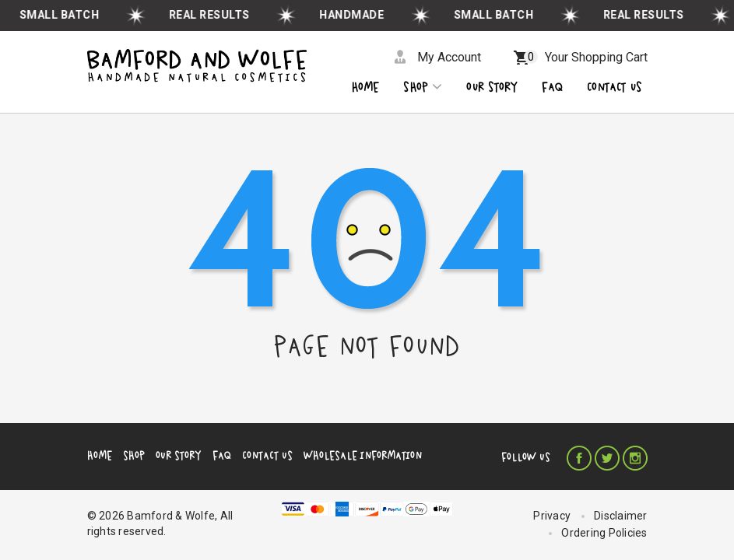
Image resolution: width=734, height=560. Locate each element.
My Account (449, 57)
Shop (423, 86)
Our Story (179, 455)
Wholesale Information (363, 455)
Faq (552, 87)
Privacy (552, 516)
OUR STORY (492, 87)
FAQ (222, 455)
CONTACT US (615, 87)
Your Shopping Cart (586, 57)
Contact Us (267, 455)
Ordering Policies (604, 533)
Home (365, 87)
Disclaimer (621, 516)
